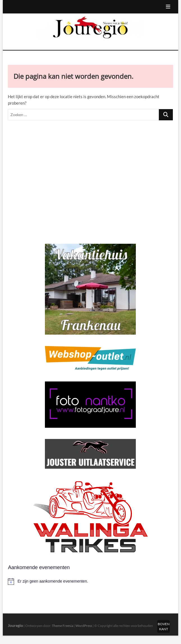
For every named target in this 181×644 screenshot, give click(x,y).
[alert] (90, 581)
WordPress (84, 626)
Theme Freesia (63, 626)
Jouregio (15, 625)
